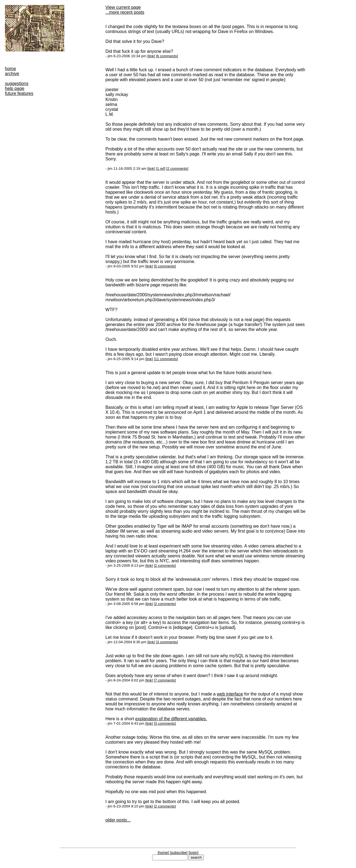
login (193, 852)
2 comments (177, 169)
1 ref (161, 169)
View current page (123, 7)
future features (19, 93)
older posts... (118, 820)
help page (15, 88)
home (10, 69)
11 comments (166, 359)
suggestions (17, 83)
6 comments (167, 56)
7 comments (165, 680)
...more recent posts (125, 12)
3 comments (167, 642)
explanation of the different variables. (171, 719)
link (151, 56)
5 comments (165, 266)
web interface (230, 694)
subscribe (179, 852)
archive (12, 74)
